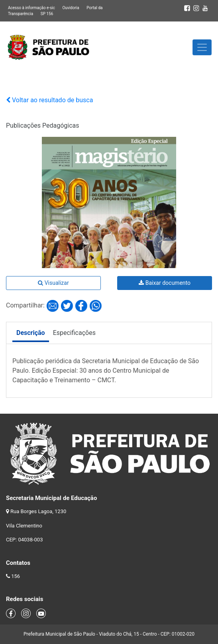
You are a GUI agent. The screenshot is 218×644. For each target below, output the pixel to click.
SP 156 (47, 14)
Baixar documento (165, 283)
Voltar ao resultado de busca (49, 100)
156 (16, 576)
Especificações (74, 333)
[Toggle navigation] (202, 47)
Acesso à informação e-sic (31, 8)
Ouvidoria (71, 8)
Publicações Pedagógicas (43, 125)
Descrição (31, 333)
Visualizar (53, 283)
